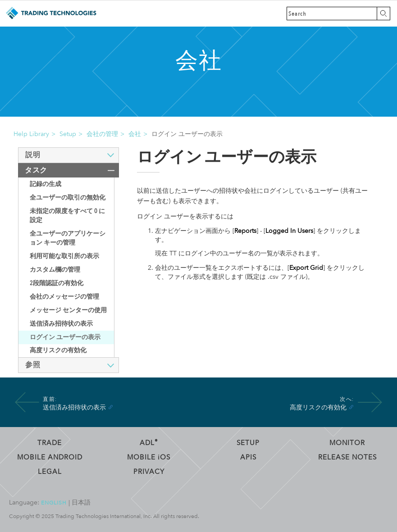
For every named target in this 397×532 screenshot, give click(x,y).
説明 (33, 155)
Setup (68, 134)
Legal (50, 472)
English (54, 503)
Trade (50, 443)
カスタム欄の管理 (55, 270)
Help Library (31, 134)
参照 (33, 365)
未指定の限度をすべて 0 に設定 (67, 216)
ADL (149, 443)
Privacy (149, 472)
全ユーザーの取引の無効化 (68, 198)
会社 (135, 134)
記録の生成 (46, 184)
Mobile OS (149, 457)
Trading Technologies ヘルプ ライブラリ (51, 14)
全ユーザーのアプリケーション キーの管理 (68, 238)
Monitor (347, 443)
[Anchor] (110, 407)
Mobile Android (50, 457)
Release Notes (347, 457)
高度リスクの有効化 (58, 350)
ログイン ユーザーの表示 (65, 337)
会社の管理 (102, 134)
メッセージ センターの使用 (68, 310)
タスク (36, 170)
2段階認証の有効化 (57, 283)
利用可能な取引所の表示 (64, 256)
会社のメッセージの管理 (64, 297)
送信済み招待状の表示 (61, 324)
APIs (248, 457)
